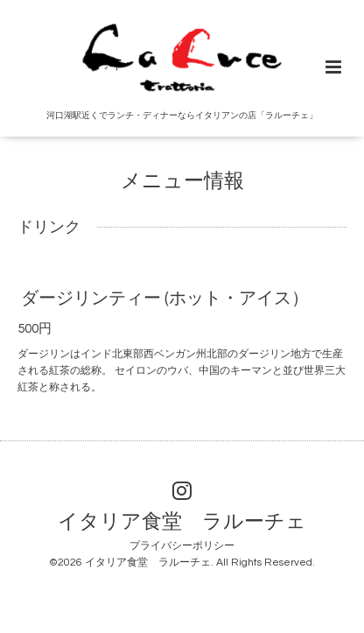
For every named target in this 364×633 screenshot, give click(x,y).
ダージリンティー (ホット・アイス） (165, 299)
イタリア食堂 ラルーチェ (182, 521)
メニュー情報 (182, 181)
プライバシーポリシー (182, 546)
